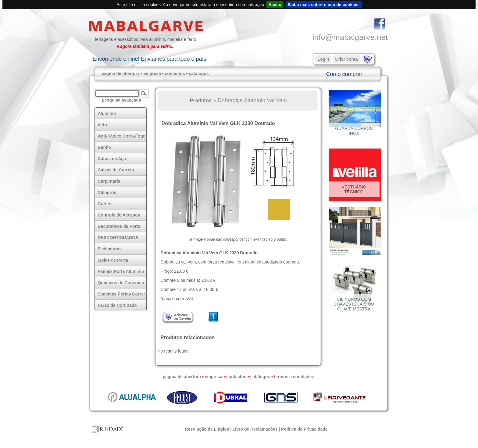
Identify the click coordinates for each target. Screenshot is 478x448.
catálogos (199, 73)
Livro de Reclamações (255, 429)
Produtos (201, 100)
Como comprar (344, 74)
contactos (175, 73)
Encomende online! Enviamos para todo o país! (150, 59)
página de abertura (121, 73)
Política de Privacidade (304, 429)
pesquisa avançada (121, 100)
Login (323, 59)
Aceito (275, 5)
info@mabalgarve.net (350, 37)
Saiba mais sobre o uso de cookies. (324, 5)
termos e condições (294, 377)
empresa (152, 73)
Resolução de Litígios (207, 429)
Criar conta (347, 59)
